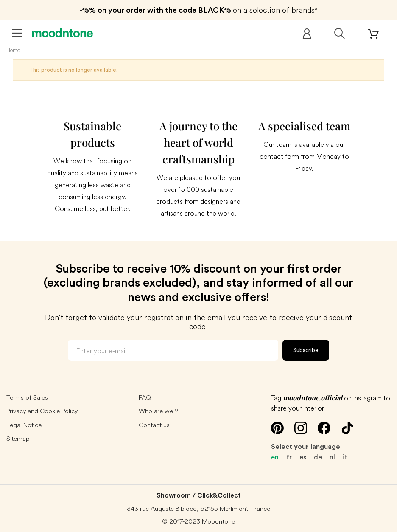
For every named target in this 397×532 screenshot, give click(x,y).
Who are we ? (158, 411)
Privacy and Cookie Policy (42, 411)
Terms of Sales (27, 397)
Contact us (154, 425)
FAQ (145, 397)
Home (13, 50)
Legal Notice (24, 425)
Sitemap (18, 438)
